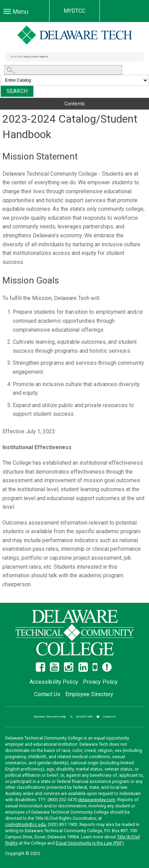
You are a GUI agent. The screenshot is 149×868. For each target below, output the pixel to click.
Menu (18, 13)
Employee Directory (89, 694)
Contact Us (47, 694)
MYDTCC (75, 11)
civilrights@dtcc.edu (25, 824)
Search (17, 91)
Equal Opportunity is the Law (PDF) (90, 843)
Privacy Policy (100, 682)
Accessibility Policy (54, 682)
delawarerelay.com (97, 800)
